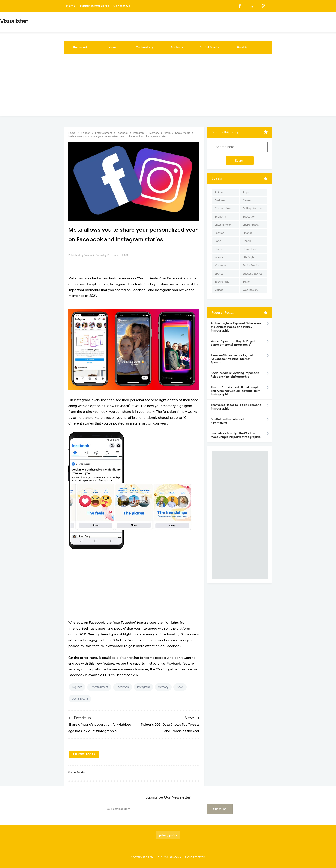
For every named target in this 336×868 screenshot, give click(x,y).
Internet (220, 257)
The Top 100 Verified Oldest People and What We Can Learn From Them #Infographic (235, 391)
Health (242, 47)
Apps (246, 192)
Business (177, 47)
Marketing (221, 265)
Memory (163, 687)
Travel (247, 282)
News (112, 47)
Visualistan (172, 857)
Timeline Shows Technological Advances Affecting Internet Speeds (232, 359)
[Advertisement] (168, 86)
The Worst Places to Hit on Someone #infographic (236, 407)
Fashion (220, 233)
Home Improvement (255, 249)
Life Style (249, 257)
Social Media (210, 47)
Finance (248, 233)
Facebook (123, 687)
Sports (219, 274)
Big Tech (77, 687)
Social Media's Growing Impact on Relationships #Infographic (235, 375)
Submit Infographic (94, 6)
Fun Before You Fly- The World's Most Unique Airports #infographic (236, 435)
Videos (219, 290)
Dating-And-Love (254, 208)
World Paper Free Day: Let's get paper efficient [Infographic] (233, 343)
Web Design (250, 290)
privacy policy (168, 835)
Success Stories (253, 274)
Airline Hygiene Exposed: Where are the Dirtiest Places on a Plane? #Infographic (236, 327)
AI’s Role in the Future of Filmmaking (228, 421)
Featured (80, 47)
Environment (251, 225)
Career (247, 200)
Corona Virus (223, 208)
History (219, 249)
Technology (145, 47)
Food (218, 241)
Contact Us (122, 6)
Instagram (143, 687)
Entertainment (99, 687)
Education (249, 217)
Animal (219, 192)
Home (71, 6)
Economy (221, 217)
